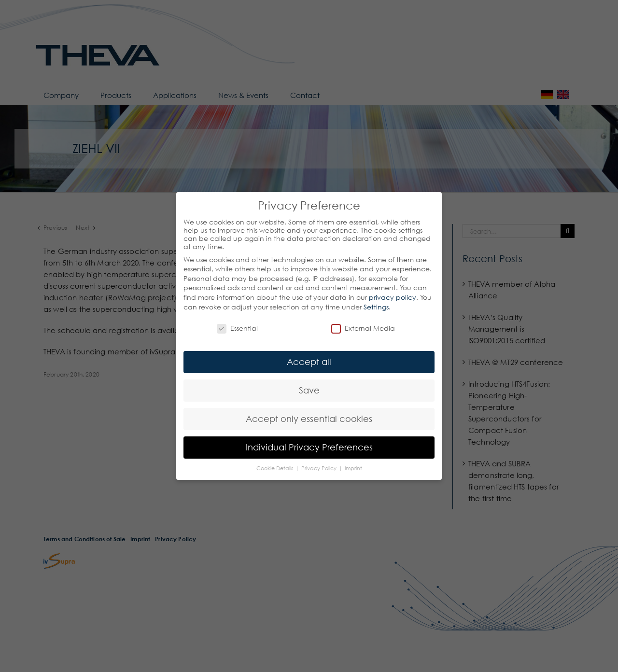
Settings (376, 307)
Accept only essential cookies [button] (309, 419)
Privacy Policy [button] (320, 468)
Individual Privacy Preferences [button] (309, 447)
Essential (237, 328)
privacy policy (393, 297)
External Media (363, 328)
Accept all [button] (309, 362)
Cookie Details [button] (275, 468)
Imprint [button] (353, 468)
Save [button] (309, 390)
